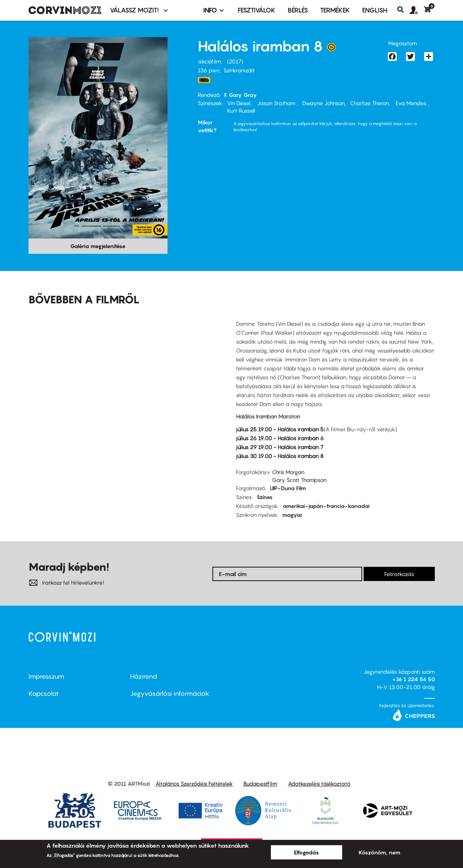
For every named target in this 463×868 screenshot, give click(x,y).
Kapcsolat (44, 694)
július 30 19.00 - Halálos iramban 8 (280, 456)
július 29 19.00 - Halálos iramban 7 (280, 447)
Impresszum (46, 676)
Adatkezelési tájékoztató (319, 784)
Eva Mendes (411, 103)
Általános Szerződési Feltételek (194, 784)
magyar (292, 515)
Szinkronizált (239, 70)
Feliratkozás (399, 574)
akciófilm (209, 61)
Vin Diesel (239, 103)
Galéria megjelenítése (98, 246)
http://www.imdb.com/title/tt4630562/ (204, 80)
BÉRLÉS (298, 10)
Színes (265, 497)
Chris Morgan (288, 472)
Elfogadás (307, 852)
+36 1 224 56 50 (414, 679)
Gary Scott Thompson (299, 480)
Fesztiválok (257, 10)
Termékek (335, 10)
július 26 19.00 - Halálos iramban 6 (280, 438)
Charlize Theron (369, 103)
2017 (235, 61)
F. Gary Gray (241, 95)
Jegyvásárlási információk (170, 694)
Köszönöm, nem (379, 852)
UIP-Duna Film (288, 488)
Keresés (403, 10)
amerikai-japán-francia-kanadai (326, 506)
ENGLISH (375, 10)
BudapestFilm (260, 784)
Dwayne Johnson (323, 103)
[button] (417, 10)
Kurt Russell (241, 111)
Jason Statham (276, 103)
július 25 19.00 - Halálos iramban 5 (280, 429)
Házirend (144, 676)
